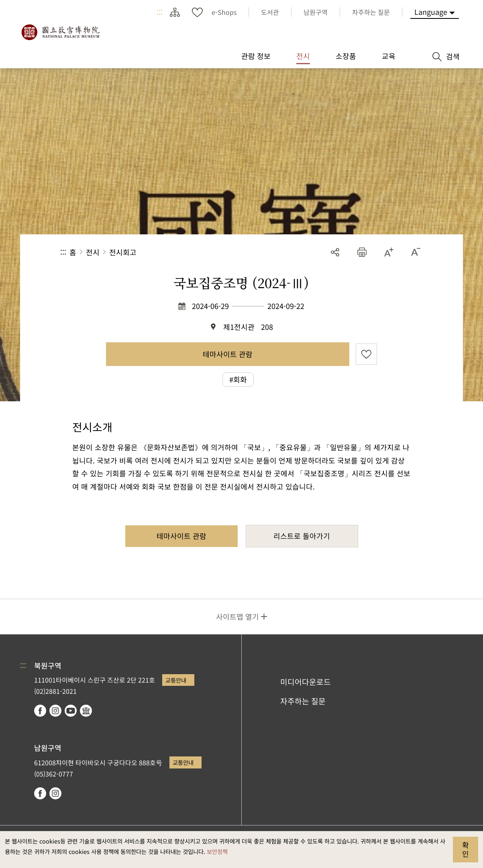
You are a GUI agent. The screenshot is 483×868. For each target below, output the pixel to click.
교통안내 (176, 680)
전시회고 (123, 252)
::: (160, 12)
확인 (466, 849)
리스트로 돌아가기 (302, 536)
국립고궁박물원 (60, 32)
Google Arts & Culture (86, 711)
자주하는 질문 (303, 701)
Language (431, 12)
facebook (40, 711)
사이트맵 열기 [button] (237, 616)
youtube (71, 711)
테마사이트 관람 (228, 354)
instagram (55, 711)
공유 (335, 252)
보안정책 (217, 851)
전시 (93, 252)
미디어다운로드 (306, 682)
